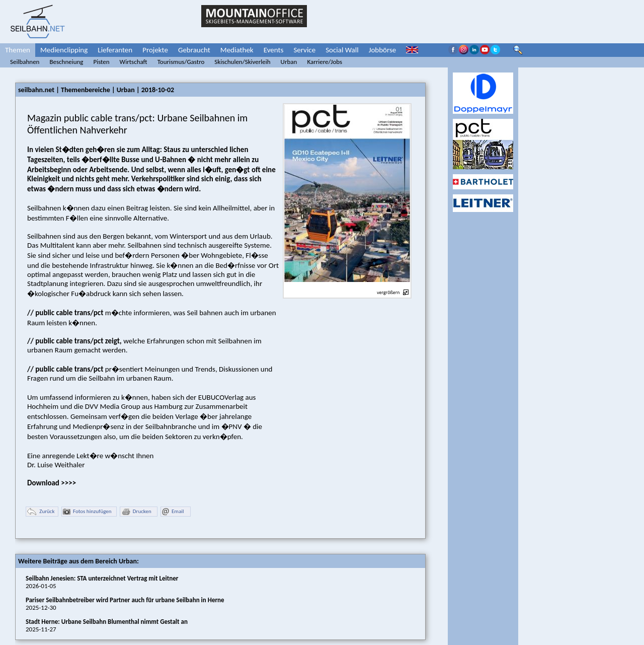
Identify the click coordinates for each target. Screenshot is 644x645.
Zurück (41, 512)
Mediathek (237, 50)
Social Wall (342, 50)
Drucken (136, 512)
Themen (18, 50)
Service (304, 50)
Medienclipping (64, 50)
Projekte (155, 50)
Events (274, 50)
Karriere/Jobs (325, 62)
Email (173, 512)
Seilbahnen (25, 62)
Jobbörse (383, 50)
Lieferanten (115, 50)
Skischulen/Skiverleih (242, 62)
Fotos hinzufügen (87, 512)
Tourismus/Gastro (181, 62)
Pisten (101, 62)
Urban (289, 62)
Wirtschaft (134, 62)
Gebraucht (194, 50)
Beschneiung (66, 62)
